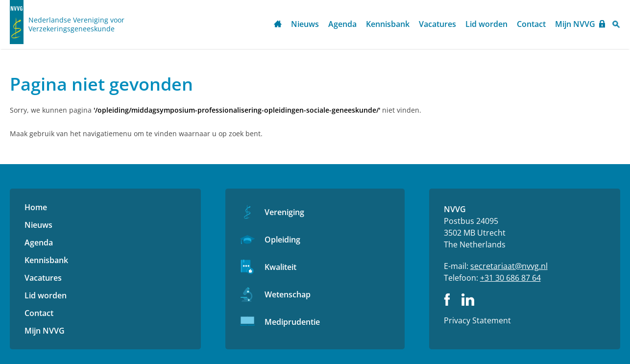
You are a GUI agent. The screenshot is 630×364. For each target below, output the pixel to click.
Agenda (342, 24)
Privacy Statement (477, 320)
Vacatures (437, 24)
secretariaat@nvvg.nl (509, 266)
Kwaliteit (280, 267)
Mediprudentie (292, 322)
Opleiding (282, 240)
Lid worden (486, 24)
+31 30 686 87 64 (510, 278)
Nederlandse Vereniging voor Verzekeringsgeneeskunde (76, 24)
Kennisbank (388, 24)
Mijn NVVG (575, 24)
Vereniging (284, 212)
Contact (531, 24)
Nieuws (305, 24)
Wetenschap (288, 294)
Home (278, 25)
